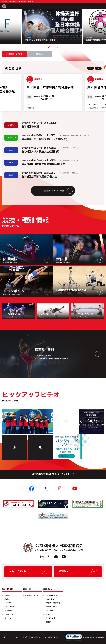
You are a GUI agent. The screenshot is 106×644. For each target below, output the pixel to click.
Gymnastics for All (11, 607)
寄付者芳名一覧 (51, 618)
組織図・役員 (50, 599)
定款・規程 (49, 611)
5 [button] (62, 47)
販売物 (25, 637)
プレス (16, 637)
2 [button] (48, 47)
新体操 (7, 599)
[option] (53, 27)
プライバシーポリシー (52, 637)
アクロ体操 (8, 611)
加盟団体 (48, 614)
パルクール (8, 618)
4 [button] (58, 47)
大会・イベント (28, 572)
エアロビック (9, 614)
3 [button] (53, 47)
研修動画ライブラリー (32, 596)
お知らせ (78, 572)
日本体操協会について (53, 596)
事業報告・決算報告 (52, 607)
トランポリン (9, 603)
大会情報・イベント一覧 (57, 191)
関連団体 (48, 622)
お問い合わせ (36, 637)
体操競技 (7, 596)
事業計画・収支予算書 (53, 603)
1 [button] (44, 47)
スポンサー (6, 637)
